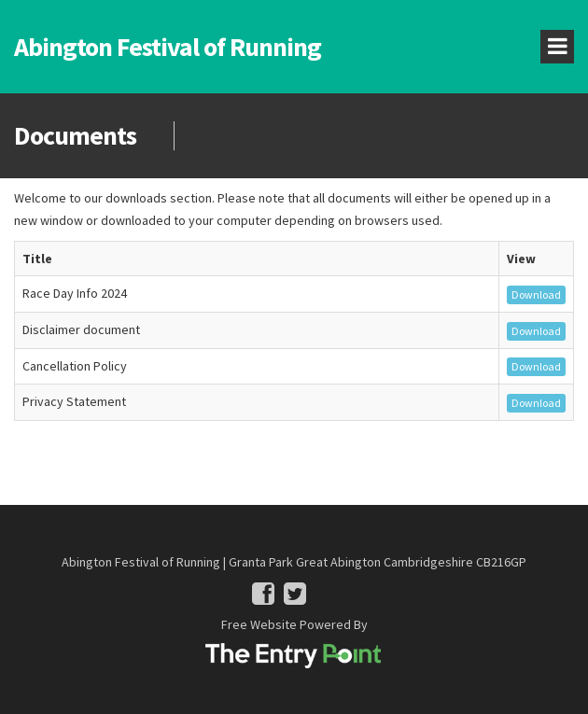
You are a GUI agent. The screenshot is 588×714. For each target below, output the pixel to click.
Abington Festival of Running (168, 47)
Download (536, 294)
